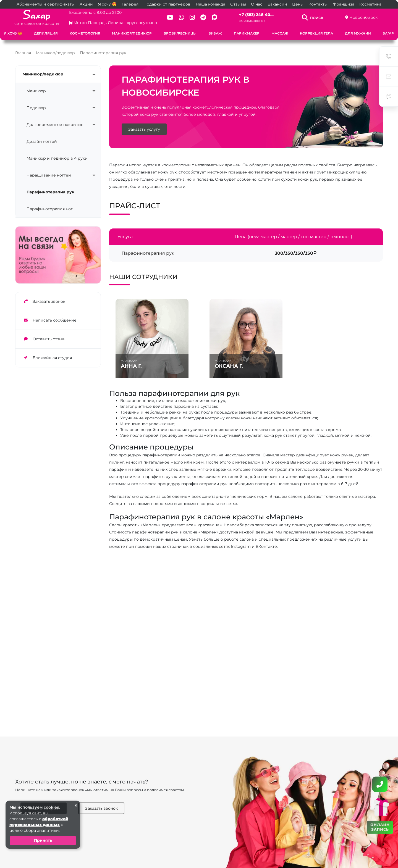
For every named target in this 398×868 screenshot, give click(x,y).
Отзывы (238, 4)
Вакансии (277, 4)
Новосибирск (363, 17)
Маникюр (36, 91)
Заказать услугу (144, 129)
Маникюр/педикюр (132, 33)
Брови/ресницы (180, 33)
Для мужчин (358, 33)
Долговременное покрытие (55, 125)
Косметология (85, 33)
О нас (257, 4)
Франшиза (344, 4)
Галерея (130, 4)
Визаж (215, 33)
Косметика (370, 4)
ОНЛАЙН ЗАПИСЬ (380, 827)
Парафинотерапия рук (50, 192)
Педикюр (36, 108)
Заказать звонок (252, 21)
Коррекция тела (316, 33)
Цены (298, 4)
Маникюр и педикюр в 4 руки (57, 158)
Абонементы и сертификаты (46, 4)
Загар (388, 33)
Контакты (318, 4)
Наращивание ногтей (49, 175)
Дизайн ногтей (42, 141)
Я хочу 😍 (107, 4)
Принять (43, 840)
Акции (86, 4)
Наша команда (210, 4)
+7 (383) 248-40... (256, 15)
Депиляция (46, 33)
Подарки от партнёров (167, 4)
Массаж (280, 33)
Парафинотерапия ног (50, 209)
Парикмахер (247, 33)
